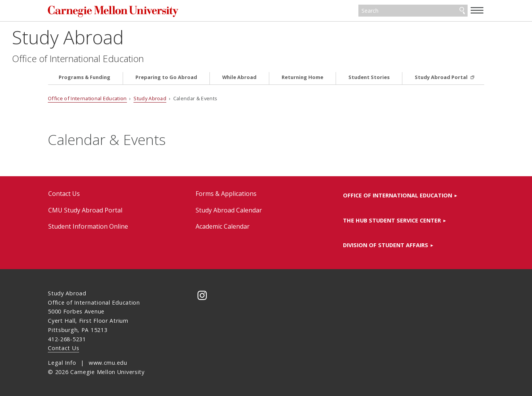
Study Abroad (104, 37)
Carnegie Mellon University (116, 11)
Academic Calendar (223, 226)
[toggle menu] (477, 10)
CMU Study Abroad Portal (85, 210)
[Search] (413, 11)
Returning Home (302, 77)
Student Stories (369, 77)
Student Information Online (88, 226)
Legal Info (62, 363)
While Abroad (239, 77)
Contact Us (64, 194)
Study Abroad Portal (442, 77)
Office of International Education (114, 59)
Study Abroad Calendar (229, 210)
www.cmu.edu (108, 363)
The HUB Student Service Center (392, 220)
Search (462, 11)
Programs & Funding (84, 77)
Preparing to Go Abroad (166, 77)
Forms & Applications (226, 194)
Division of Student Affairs (386, 245)
